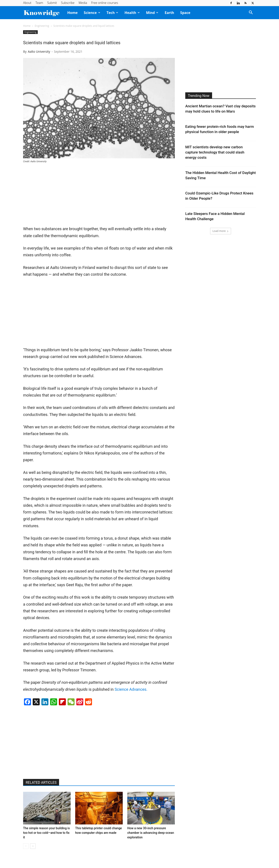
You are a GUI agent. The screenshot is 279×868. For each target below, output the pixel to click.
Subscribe (68, 3)
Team (39, 3)
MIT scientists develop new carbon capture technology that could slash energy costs (215, 152)
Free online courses (105, 3)
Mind (152, 13)
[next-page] (33, 846)
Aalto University (39, 52)
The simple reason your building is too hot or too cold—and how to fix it (46, 833)
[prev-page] (26, 846)
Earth (169, 13)
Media (83, 3)
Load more (221, 231)
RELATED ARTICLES (41, 783)
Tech (112, 13)
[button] (251, 13)
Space (185, 13)
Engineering (42, 26)
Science (92, 13)
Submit (52, 3)
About (27, 3)
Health (132, 13)
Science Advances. (131, 689)
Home (72, 13)
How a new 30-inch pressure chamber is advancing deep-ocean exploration (151, 833)
